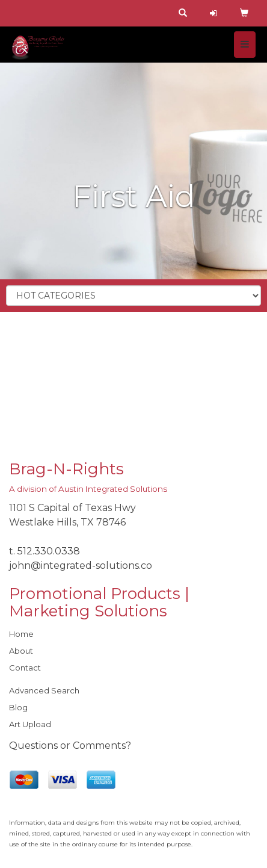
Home (21, 634)
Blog (18, 707)
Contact (25, 668)
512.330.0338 (49, 551)
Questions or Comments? (70, 746)
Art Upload (30, 724)
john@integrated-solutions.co (81, 566)
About (21, 651)
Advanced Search (44, 690)
